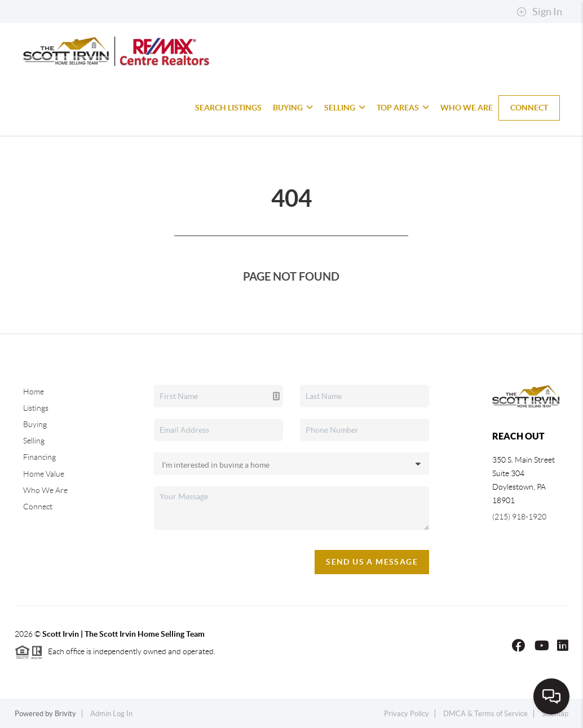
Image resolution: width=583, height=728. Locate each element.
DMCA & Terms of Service (485, 714)
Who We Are (467, 108)
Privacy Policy (407, 714)
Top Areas (403, 108)
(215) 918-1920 (519, 517)
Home (34, 392)
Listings (36, 408)
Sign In (539, 12)
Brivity (65, 714)
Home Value (44, 474)
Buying (293, 108)
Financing (39, 457)
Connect (529, 108)
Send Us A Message (372, 562)
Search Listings (228, 108)
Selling (345, 108)
